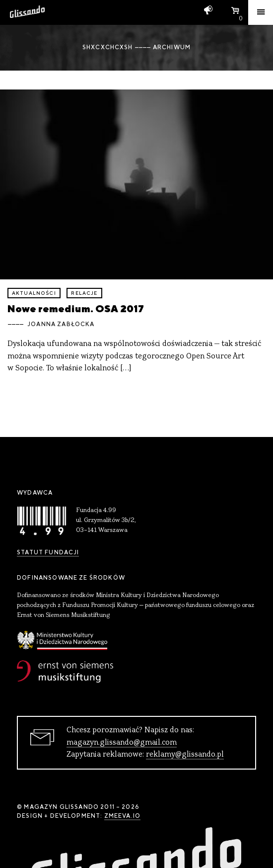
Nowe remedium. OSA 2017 (76, 308)
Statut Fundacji (48, 552)
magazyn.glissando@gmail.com (122, 743)
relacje (84, 293)
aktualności (34, 293)
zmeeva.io (122, 816)
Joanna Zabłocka (61, 324)
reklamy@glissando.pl (185, 755)
